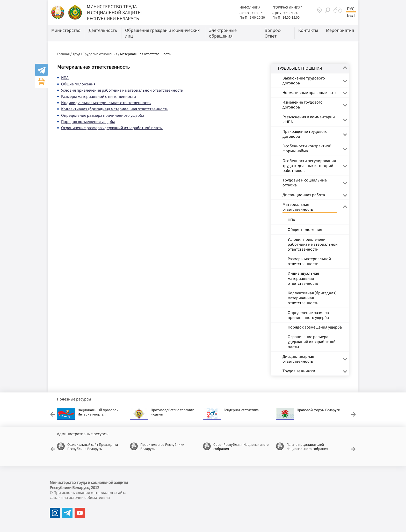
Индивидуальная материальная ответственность (106, 103)
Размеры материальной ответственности (99, 96)
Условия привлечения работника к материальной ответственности (122, 90)
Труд (76, 54)
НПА (65, 77)
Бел (351, 15)
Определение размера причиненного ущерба (103, 115)
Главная (63, 54)
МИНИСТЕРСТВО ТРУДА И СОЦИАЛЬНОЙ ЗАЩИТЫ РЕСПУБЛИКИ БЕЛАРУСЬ (114, 12)
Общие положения (78, 84)
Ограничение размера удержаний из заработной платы (112, 128)
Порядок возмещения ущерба (88, 121)
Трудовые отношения (100, 54)
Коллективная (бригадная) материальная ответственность (115, 109)
